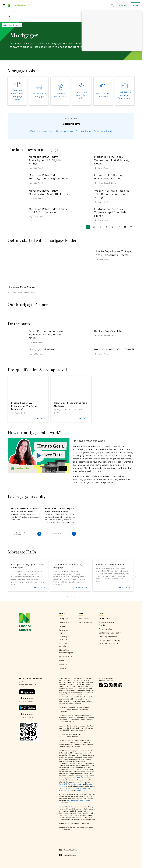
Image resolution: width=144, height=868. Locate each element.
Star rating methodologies (66, 651)
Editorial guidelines (64, 645)
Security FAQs (85, 622)
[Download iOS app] (27, 692)
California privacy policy (110, 633)
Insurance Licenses (78, 730)
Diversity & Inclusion (64, 638)
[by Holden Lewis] (29, 293)
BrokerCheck (82, 790)
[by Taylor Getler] (104, 202)
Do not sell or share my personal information (110, 642)
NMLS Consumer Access (68, 709)
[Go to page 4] (106, 227)
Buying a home (83, 131)
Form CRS (63, 784)
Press (62, 660)
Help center (84, 619)
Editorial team (66, 657)
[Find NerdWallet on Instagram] (111, 687)
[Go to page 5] (113, 227)
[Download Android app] (28, 708)
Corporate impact (64, 632)
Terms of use (105, 619)
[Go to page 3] (100, 227)
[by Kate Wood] (38, 168)
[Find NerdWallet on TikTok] (120, 687)
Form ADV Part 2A (75, 784)
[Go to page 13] (125, 227)
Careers (63, 626)
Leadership (64, 622)
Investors (63, 668)
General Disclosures (79, 788)
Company (63, 619)
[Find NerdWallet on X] (101, 687)
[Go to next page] (131, 227)
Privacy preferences (108, 637)
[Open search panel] (112, 5)
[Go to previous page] (82, 227)
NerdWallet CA (67, 855)
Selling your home (103, 131)
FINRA (81, 778)
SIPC (86, 778)
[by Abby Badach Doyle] (107, 183)
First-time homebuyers (42, 131)
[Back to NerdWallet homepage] (9, 16)
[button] (39, 456)
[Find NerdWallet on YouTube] (106, 687)
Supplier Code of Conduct (107, 624)
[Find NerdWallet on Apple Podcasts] (115, 687)
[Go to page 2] (94, 227)
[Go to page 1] (88, 227)
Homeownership (64, 131)
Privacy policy (105, 629)
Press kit (63, 664)
